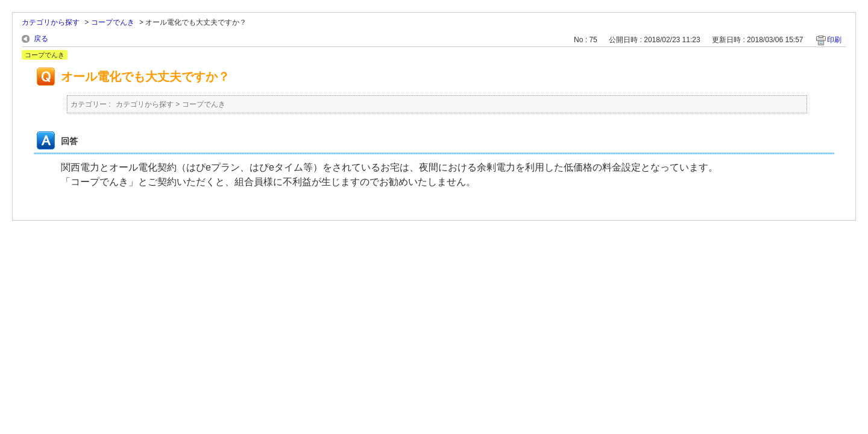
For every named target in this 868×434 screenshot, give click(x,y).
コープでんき (113, 22)
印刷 (834, 40)
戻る (41, 39)
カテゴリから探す (51, 22)
